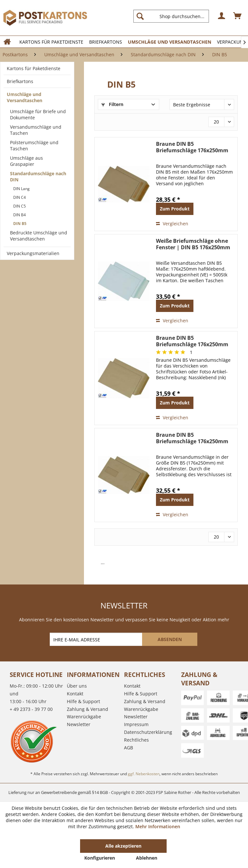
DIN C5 (20, 206)
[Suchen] (140, 16)
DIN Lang (21, 189)
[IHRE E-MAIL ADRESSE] (97, 639)
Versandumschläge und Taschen (36, 130)
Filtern (112, 104)
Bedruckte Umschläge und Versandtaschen (39, 236)
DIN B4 (20, 215)
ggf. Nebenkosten (144, 774)
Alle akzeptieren (123, 846)
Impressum (136, 724)
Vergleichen (172, 224)
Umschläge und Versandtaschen (25, 97)
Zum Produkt (175, 209)
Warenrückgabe (84, 717)
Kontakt (75, 694)
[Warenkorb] (238, 16)
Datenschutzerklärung (148, 732)
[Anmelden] (222, 16)
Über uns (77, 686)
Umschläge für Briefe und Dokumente (38, 114)
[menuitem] (174, 16)
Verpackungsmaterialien (33, 253)
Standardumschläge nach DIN (38, 177)
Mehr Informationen (158, 826)
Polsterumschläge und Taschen (34, 145)
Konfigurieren (100, 858)
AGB (129, 748)
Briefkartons (20, 81)
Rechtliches (136, 740)
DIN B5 (20, 224)
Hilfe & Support (83, 701)
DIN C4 (20, 197)
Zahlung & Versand (88, 709)
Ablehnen (147, 858)
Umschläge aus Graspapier (26, 161)
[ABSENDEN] (170, 639)
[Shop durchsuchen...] (171, 16)
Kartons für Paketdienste (34, 68)
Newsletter (79, 724)
